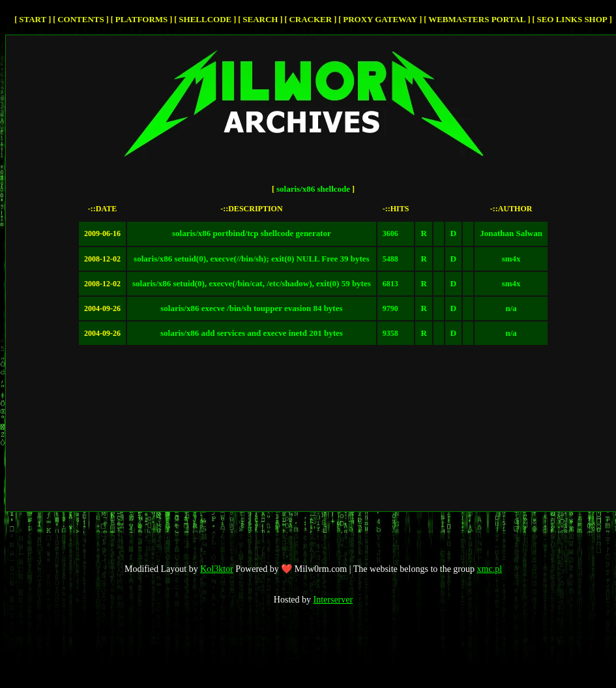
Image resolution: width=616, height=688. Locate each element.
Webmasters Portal (477, 19)
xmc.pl (490, 569)
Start (33, 19)
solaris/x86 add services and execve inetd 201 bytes (252, 333)
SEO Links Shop (572, 19)
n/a (511, 308)
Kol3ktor (217, 569)
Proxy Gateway (380, 19)
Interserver (333, 600)
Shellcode (205, 19)
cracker (310, 19)
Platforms (142, 19)
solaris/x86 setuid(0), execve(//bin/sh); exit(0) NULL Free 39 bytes (252, 259)
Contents (81, 19)
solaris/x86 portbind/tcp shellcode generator (252, 233)
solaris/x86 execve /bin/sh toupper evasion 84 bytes (251, 308)
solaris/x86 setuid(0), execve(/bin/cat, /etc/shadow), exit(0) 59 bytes (252, 283)
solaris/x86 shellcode (313, 189)
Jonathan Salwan (511, 233)
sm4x (511, 259)
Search (260, 19)
